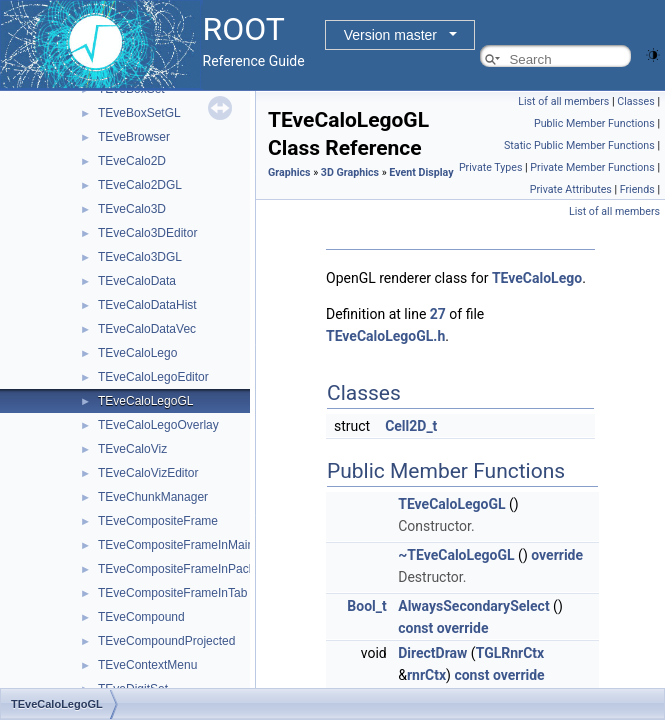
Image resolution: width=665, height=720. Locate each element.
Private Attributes (571, 189)
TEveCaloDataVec (147, 329)
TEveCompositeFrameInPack (176, 569)
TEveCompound (141, 617)
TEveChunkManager (153, 497)
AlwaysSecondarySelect (473, 606)
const (415, 628)
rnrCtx (426, 675)
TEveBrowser (134, 137)
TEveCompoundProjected (166, 641)
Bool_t (366, 606)
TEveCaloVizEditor (148, 473)
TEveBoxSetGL (139, 113)
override (557, 555)
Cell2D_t (411, 426)
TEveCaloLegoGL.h (385, 336)
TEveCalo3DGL (140, 257)
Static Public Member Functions (579, 145)
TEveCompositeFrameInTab (172, 593)
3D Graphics (350, 172)
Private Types (491, 167)
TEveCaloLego (137, 353)
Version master (390, 35)
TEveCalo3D (132, 209)
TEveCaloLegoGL (145, 401)
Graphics (289, 172)
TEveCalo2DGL (140, 185)
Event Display (421, 172)
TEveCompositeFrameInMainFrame (193, 545)
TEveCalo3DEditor (147, 233)
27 (438, 314)
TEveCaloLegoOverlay (158, 425)
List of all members (563, 101)
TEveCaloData (137, 281)
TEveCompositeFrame (158, 521)
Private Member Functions (592, 167)
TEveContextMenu (147, 665)
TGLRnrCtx (510, 653)
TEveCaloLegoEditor (153, 377)
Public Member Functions (594, 123)
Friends (637, 189)
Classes (635, 101)
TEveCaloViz (132, 449)
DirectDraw (432, 653)
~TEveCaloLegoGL (456, 555)
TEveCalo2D (132, 161)
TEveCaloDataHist (147, 305)
